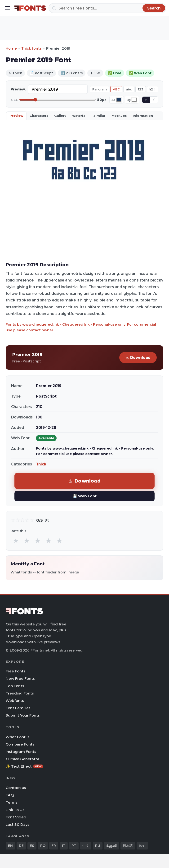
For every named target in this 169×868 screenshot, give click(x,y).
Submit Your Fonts (23, 715)
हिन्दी (142, 846)
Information (143, 116)
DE (21, 846)
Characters (39, 116)
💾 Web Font (85, 496)
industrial (70, 287)
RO (43, 846)
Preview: (18, 89)
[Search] (107, 8)
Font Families (18, 708)
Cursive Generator (22, 759)
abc (129, 89)
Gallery (60, 116)
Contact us (16, 788)
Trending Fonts (20, 693)
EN (10, 846)
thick (11, 300)
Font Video (16, 817)
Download (138, 358)
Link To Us (15, 810)
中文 (86, 846)
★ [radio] (16, 541)
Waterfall (80, 116)
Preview (16, 116)
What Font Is (18, 737)
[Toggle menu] (7, 8)
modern (44, 287)
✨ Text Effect (24, 766)
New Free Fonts (20, 678)
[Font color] (119, 100)
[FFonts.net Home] (30, 8)
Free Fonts (16, 671)
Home (11, 48)
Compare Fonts (20, 744)
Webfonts (15, 701)
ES (32, 846)
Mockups (119, 116)
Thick (41, 464)
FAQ (10, 795)
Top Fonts (15, 686)
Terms (12, 802)
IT (64, 846)
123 (141, 89)
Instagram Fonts (21, 752)
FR (54, 846)
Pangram (100, 89)
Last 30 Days (18, 824)
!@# (153, 89)
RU (98, 846)
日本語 (128, 846)
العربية (111, 846)
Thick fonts (31, 48)
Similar (99, 116)
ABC (116, 89)
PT (74, 846)
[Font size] (58, 100)
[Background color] (134, 100)
